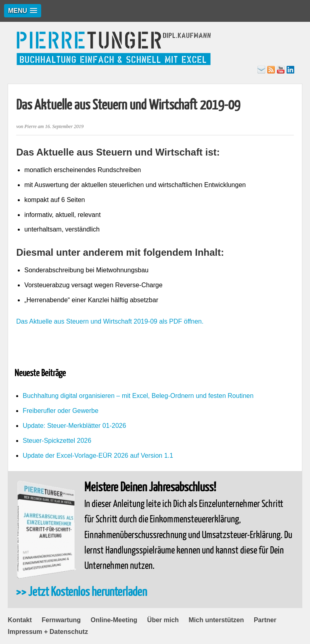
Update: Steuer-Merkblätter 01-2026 (74, 426)
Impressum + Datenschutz (48, 632)
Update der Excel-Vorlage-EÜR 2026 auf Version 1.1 (98, 456)
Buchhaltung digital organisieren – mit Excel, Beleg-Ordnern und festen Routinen (138, 396)
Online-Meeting (114, 620)
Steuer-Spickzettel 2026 (57, 441)
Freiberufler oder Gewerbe (61, 411)
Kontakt (20, 620)
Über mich (163, 620)
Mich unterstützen (216, 620)
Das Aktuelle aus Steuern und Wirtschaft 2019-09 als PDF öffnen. (110, 321)
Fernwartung (61, 620)
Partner (265, 620)
